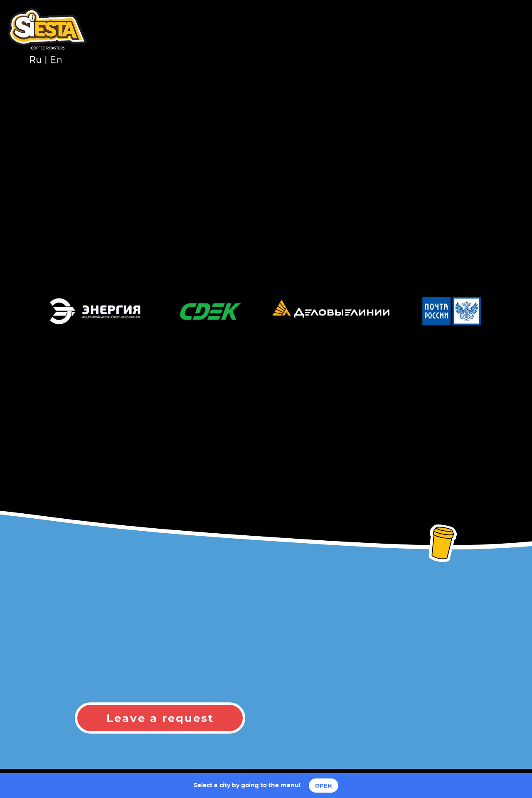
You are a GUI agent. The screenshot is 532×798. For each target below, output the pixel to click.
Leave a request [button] (160, 718)
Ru (36, 60)
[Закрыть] (519, 786)
